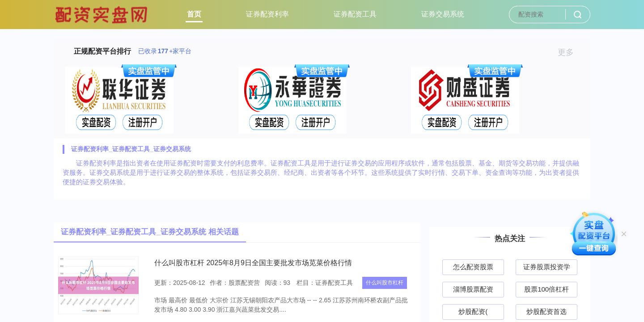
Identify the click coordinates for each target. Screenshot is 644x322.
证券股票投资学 (547, 267)
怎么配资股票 (473, 267)
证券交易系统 (443, 14)
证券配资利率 (267, 14)
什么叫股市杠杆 (385, 283)
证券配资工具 (355, 14)
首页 (194, 14)
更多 (570, 52)
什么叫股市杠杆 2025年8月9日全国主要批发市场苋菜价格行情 (253, 263)
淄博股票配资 (473, 289)
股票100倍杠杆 (547, 289)
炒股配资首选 (547, 311)
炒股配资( (473, 311)
